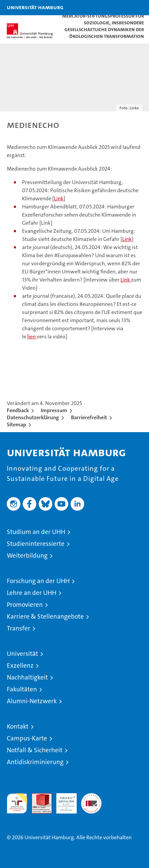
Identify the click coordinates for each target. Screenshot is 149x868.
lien (32, 337)
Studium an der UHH (36, 532)
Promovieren (25, 605)
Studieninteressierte (36, 544)
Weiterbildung (27, 555)
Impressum (54, 410)
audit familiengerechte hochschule (17, 803)
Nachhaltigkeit (27, 677)
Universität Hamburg (35, 7)
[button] (123, 8)
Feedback (18, 410)
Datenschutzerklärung (33, 417)
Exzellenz (20, 665)
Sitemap (16, 425)
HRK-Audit (63, 800)
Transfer (18, 628)
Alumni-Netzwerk (32, 701)
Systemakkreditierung (91, 797)
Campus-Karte (27, 738)
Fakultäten (22, 689)
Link (59, 198)
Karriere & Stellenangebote (45, 616)
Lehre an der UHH (32, 593)
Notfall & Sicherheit (35, 750)
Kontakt (18, 726)
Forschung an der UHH (38, 581)
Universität (22, 654)
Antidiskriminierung (35, 762)
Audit (38, 797)
